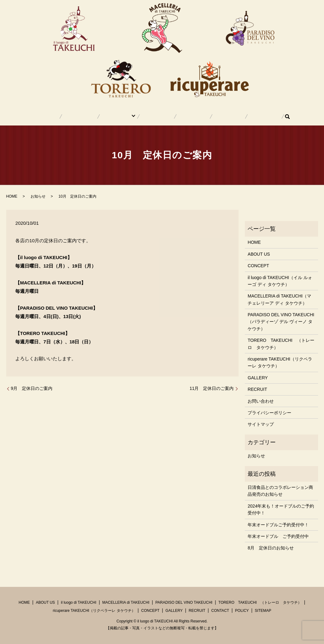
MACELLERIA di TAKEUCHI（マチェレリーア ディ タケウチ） (279, 299)
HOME (70, 116)
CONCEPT (159, 116)
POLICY (242, 611)
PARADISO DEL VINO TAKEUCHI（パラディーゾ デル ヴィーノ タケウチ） (281, 322)
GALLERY (187, 116)
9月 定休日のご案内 (32, 388)
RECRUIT (214, 116)
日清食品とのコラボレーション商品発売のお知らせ (280, 491)
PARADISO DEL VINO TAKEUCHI (184, 602)
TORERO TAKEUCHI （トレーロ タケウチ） (281, 344)
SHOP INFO (125, 116)
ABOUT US (95, 116)
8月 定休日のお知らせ (271, 548)
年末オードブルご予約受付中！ (278, 525)
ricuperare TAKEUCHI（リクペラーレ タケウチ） (280, 362)
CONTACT (241, 116)
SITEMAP (263, 611)
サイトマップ (261, 424)
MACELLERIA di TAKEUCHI (126, 602)
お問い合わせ (261, 401)
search (260, 116)
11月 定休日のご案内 (212, 388)
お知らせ (38, 196)
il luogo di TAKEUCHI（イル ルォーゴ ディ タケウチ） (280, 281)
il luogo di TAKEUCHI (79, 602)
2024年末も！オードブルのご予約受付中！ (281, 509)
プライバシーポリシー (269, 413)
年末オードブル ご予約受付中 (278, 536)
